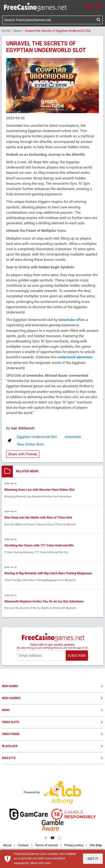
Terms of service (47, 845)
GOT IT (93, 859)
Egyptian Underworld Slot (37, 437)
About (7, 845)
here (48, 863)
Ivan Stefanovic (23, 428)
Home (6, 31)
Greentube (67, 320)
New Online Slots (30, 444)
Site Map (96, 845)
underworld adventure (75, 357)
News (18, 31)
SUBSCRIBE (77, 656)
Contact (23, 845)
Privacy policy (74, 845)
